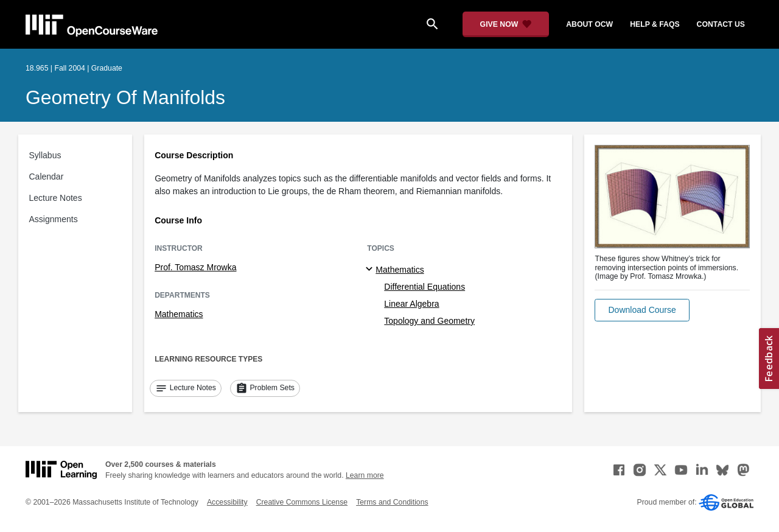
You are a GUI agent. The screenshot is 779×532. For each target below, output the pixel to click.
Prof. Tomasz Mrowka (195, 267)
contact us (721, 24)
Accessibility (227, 502)
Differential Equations (424, 287)
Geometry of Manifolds (125, 97)
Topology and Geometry (429, 321)
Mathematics (179, 314)
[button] (642, 310)
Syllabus (45, 155)
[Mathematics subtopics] (371, 270)
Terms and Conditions (392, 502)
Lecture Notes (56, 198)
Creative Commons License (302, 502)
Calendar (47, 177)
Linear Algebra (411, 304)
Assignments (54, 219)
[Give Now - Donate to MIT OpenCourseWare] (506, 24)
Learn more (365, 475)
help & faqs (655, 24)
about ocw (589, 24)
